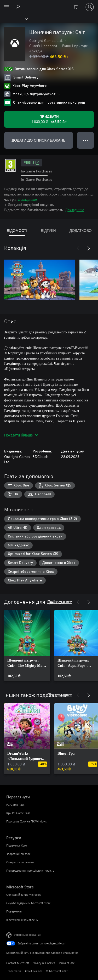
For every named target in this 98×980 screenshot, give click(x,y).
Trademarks (14, 971)
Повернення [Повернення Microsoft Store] (14, 911)
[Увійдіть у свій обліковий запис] (90, 7)
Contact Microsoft (18, 963)
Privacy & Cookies (44, 963)
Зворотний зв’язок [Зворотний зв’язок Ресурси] (18, 854)
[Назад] (78, 248)
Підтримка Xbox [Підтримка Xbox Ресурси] (17, 845)
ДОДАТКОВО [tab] (81, 230)
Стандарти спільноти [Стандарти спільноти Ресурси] (20, 862)
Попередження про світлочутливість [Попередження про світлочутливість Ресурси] (30, 870)
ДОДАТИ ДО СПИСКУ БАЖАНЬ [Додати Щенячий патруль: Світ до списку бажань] (38, 140)
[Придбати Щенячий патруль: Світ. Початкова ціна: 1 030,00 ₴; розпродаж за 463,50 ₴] (49, 119)
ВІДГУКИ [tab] (48, 230)
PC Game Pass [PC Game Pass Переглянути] (15, 805)
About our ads (33, 971)
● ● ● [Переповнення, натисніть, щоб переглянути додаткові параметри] (86, 140)
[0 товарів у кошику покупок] (77, 7)
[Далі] (89, 248)
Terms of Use (67, 963)
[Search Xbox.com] (18, 7)
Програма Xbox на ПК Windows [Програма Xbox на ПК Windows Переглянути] (27, 821)
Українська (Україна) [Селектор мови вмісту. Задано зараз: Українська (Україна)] (27, 935)
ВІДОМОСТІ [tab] (17, 230)
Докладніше (27, 199)
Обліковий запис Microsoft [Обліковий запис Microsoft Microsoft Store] (24, 895)
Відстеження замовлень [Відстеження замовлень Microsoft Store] (22, 920)
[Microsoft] (49, 4)
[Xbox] (14, 19)
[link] (27, 646)
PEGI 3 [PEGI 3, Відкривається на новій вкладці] (31, 163)
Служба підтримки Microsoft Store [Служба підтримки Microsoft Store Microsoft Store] (28, 903)
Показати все (60, 601)
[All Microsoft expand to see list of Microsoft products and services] (7, 7)
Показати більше (21, 435)
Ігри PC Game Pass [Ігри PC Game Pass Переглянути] (18, 813)
